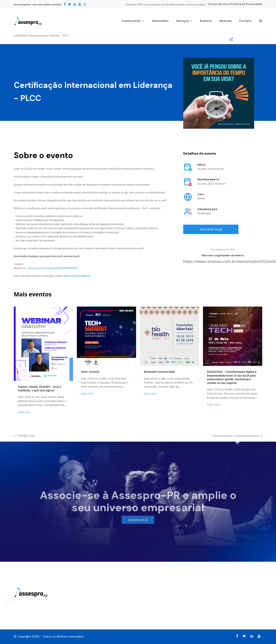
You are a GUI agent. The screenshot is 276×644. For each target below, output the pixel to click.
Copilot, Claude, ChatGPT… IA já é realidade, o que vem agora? (39, 388)
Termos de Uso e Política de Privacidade (235, 4)
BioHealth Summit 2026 (159, 372)
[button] (261, 21)
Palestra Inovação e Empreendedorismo (237, 436)
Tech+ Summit (90, 372)
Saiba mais (24, 412)
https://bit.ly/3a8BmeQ (77, 276)
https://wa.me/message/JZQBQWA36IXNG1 (53, 268)
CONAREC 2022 (24, 436)
